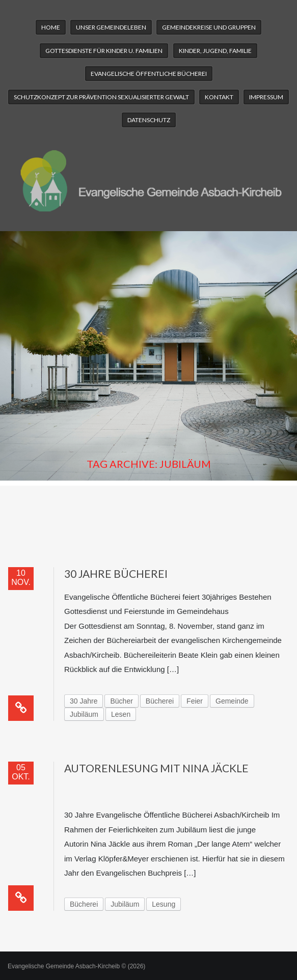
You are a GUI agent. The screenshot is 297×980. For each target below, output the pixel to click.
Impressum (266, 97)
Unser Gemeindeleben (111, 27)
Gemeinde (232, 701)
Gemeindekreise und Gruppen (209, 27)
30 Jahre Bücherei (116, 573)
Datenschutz (149, 120)
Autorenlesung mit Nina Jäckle (156, 768)
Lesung (164, 904)
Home (51, 27)
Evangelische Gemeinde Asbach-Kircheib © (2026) (76, 966)
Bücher (121, 701)
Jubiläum (84, 714)
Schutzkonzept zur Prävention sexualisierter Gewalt (101, 97)
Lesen (121, 714)
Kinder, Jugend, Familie (215, 51)
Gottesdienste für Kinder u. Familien (104, 51)
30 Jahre (84, 701)
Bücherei (160, 701)
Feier (195, 701)
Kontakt (219, 97)
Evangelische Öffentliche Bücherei (149, 74)
